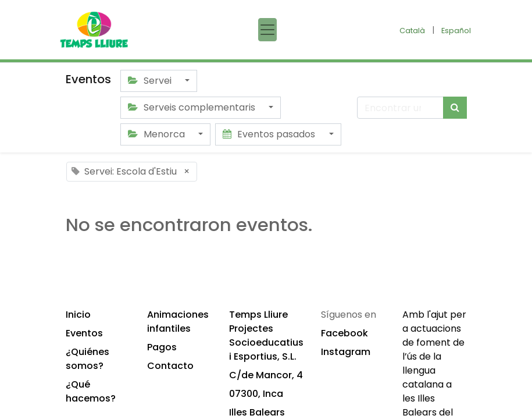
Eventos (84, 333)
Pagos (162, 347)
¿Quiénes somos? (88, 359)
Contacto (170, 366)
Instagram (346, 352)
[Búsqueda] (455, 108)
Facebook (344, 333)
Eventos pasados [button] (270, 134)
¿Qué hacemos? (91, 391)
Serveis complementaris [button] (193, 107)
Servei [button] (151, 81)
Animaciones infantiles (178, 322)
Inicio (78, 315)
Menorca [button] (158, 134)
